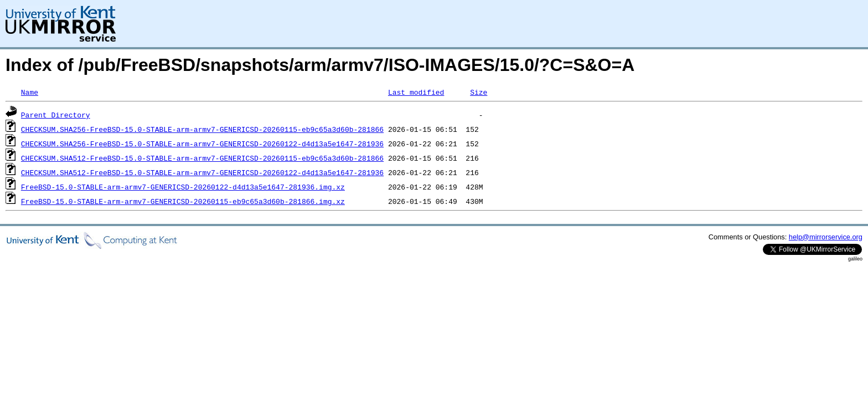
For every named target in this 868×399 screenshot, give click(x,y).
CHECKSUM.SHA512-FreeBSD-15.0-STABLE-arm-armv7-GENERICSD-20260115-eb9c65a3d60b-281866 (202, 158)
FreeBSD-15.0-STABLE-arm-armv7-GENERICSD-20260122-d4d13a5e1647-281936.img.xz (183, 187)
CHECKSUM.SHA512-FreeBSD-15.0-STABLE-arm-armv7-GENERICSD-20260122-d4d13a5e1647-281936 (202, 172)
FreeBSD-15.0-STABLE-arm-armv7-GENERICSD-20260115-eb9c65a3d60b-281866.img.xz (183, 201)
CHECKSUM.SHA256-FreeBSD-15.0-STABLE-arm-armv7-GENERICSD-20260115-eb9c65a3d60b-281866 (202, 129)
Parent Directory (56, 115)
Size (479, 92)
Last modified (416, 92)
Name (30, 92)
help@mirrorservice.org (826, 237)
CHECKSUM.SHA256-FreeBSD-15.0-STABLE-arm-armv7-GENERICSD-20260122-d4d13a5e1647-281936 (202, 144)
